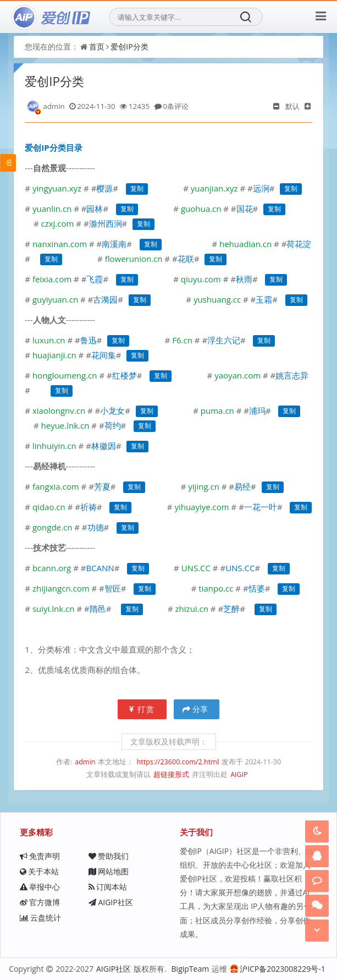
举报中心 (40, 887)
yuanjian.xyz (214, 188)
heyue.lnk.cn (65, 425)
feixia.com (52, 279)
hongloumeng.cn (65, 375)
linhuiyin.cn (54, 446)
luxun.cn (49, 340)
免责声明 (40, 856)
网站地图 (109, 871)
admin (85, 762)
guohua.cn (201, 209)
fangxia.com (56, 486)
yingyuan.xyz (57, 188)
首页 (97, 46)
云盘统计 (40, 918)
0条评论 (176, 106)
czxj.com (58, 223)
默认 (292, 106)
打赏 (142, 709)
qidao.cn (49, 507)
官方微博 (40, 902)
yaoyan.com (237, 375)
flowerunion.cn (134, 259)
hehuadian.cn (245, 244)
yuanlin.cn (52, 209)
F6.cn (182, 340)
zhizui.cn (192, 609)
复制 (137, 189)
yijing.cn (204, 486)
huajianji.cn (54, 355)
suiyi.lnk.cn (54, 609)
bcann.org (52, 568)
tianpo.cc (216, 588)
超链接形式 (171, 774)
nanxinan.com (60, 244)
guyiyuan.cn (55, 299)
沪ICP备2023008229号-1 (278, 969)
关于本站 (39, 871)
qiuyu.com (201, 279)
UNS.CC (196, 568)
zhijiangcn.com (61, 588)
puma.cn (217, 410)
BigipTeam (190, 969)
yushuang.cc (217, 299)
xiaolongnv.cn (59, 410)
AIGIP (239, 774)
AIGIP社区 (111, 902)
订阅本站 (108, 887)
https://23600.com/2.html (178, 762)
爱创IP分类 (129, 46)
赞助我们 (109, 856)
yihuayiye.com (201, 507)
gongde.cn (51, 527)
